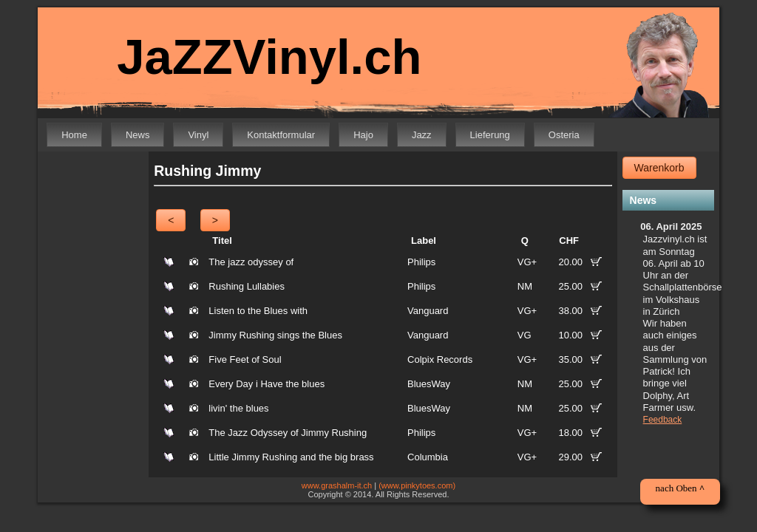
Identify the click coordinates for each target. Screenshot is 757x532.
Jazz (422, 135)
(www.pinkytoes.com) (417, 485)
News (138, 135)
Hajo (363, 135)
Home (74, 135)
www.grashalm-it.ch (337, 485)
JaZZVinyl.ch (259, 57)
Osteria (564, 135)
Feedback (663, 420)
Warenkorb (659, 168)
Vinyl (198, 135)
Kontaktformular (281, 135)
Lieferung (490, 135)
